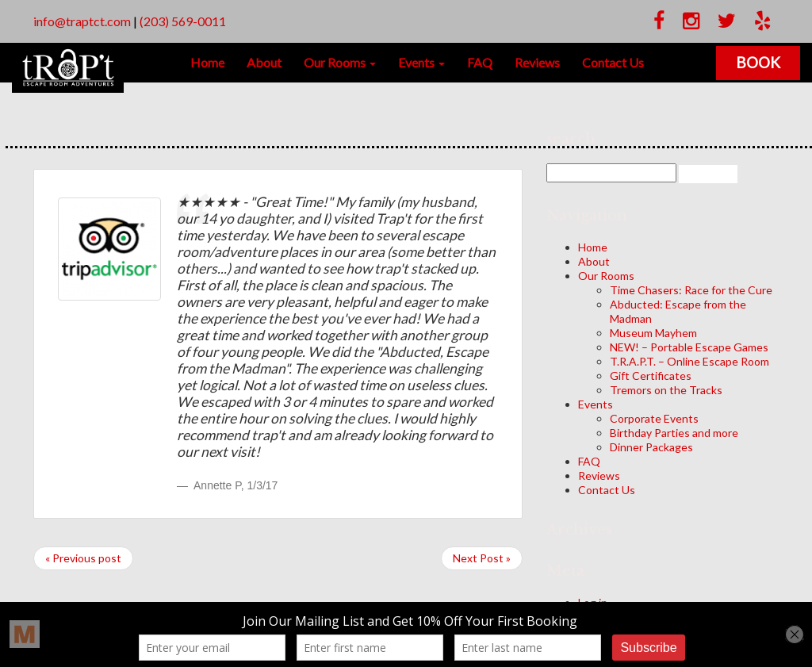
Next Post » (482, 558)
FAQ (480, 62)
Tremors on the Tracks (666, 390)
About (264, 62)
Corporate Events (654, 418)
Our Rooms (340, 62)
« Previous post (83, 558)
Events (421, 62)
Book (758, 62)
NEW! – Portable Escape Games (689, 347)
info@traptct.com (82, 21)
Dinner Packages (651, 447)
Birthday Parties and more (674, 433)
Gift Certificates (651, 376)
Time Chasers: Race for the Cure (691, 290)
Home (207, 62)
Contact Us (613, 62)
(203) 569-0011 (183, 21)
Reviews (537, 62)
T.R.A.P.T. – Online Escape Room (689, 361)
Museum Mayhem (653, 333)
